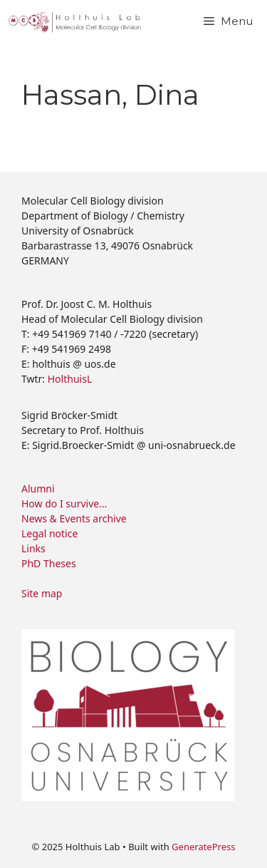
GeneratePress (203, 847)
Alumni (38, 489)
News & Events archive (74, 518)
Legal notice (49, 533)
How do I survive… (64, 503)
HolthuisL (70, 379)
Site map (42, 593)
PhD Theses (49, 563)
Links (33, 548)
